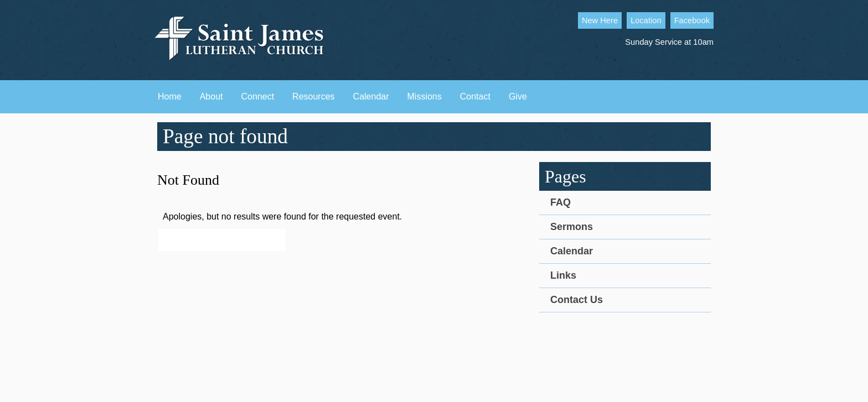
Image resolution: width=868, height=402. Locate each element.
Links (563, 275)
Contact (475, 96)
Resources (313, 96)
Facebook (692, 20)
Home (170, 96)
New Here (600, 20)
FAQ (560, 202)
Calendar (371, 96)
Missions (425, 96)
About (211, 96)
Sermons (572, 227)
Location (646, 20)
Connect (258, 96)
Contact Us (577, 300)
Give (518, 96)
